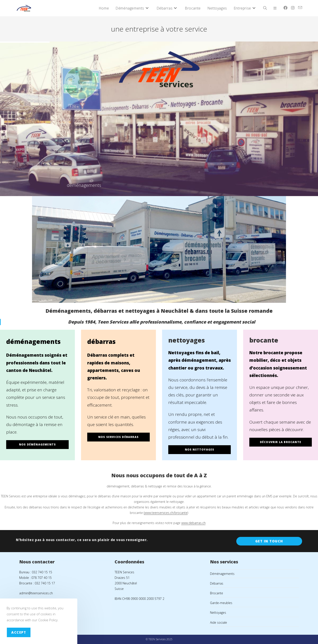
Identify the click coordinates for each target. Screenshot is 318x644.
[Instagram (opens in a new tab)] (293, 8)
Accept (19, 632)
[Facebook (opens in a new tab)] (286, 8)
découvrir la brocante (281, 442)
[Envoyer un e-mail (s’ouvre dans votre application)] (300, 8)
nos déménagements (37, 444)
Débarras (217, 583)
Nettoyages (218, 613)
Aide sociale (219, 622)
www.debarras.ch (193, 523)
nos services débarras (118, 437)
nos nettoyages (200, 450)
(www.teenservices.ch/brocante (166, 513)
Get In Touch (269, 541)
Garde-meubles (221, 603)
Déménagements (222, 574)
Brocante (217, 593)
